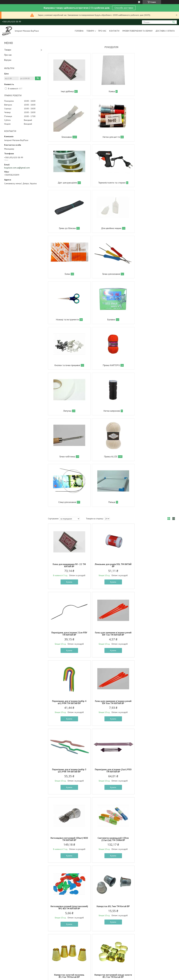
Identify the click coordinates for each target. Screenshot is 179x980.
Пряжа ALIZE (152, 319)
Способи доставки (124, 8)
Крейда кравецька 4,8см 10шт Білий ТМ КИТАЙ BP (111, 773)
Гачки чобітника (109, 319)
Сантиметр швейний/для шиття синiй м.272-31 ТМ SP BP (69, 843)
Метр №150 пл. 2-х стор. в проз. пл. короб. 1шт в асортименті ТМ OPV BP (69, 774)
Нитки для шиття (67, 137)
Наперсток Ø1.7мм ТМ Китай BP (154, 633)
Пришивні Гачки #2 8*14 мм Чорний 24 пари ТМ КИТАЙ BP (154, 773)
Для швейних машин (109, 183)
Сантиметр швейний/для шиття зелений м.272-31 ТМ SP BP (154, 912)
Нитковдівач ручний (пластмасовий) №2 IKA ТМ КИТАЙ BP (111, 635)
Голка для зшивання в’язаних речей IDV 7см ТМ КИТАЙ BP (69, 497)
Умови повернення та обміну (137, 31)
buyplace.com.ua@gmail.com (17, 168)
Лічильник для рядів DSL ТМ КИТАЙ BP (111, 428)
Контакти (114, 31)
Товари (90, 31)
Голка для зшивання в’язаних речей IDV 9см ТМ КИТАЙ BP (154, 497)
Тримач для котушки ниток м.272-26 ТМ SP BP (111, 912)
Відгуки (8, 60)
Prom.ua (103, 975)
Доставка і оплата (165, 31)
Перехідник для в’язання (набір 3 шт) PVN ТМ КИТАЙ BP (69, 565)
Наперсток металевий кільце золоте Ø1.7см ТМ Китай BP (111, 704)
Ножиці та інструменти (109, 228)
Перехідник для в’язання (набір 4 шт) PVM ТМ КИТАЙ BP (111, 497)
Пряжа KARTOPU (109, 274)
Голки (152, 183)
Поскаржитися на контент (90, 977)
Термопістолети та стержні (153, 137)
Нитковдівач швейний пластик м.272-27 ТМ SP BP (69, 912)
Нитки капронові (67, 319)
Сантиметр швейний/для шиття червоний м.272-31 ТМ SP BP (154, 843)
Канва (110, 91)
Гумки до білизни (67, 183)
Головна (79, 31)
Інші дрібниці (67, 91)
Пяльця (110, 365)
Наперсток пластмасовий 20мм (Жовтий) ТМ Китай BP (154, 704)
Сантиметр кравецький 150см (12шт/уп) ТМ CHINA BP (69, 634)
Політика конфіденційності (112, 977)
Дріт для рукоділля (109, 137)
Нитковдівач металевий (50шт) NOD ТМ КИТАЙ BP (154, 565)
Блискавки (152, 91)
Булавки (152, 228)
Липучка (152, 274)
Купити (69, 445)
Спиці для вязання (67, 365)
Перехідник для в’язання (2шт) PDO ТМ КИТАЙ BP (111, 565)
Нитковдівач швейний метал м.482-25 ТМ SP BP (111, 843)
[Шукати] (174, 22)
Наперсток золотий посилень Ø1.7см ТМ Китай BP (69, 704)
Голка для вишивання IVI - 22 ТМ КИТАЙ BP (69, 428)
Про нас (102, 31)
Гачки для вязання (67, 228)
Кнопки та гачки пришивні (67, 274)
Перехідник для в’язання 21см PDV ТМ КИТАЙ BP (154, 428)
